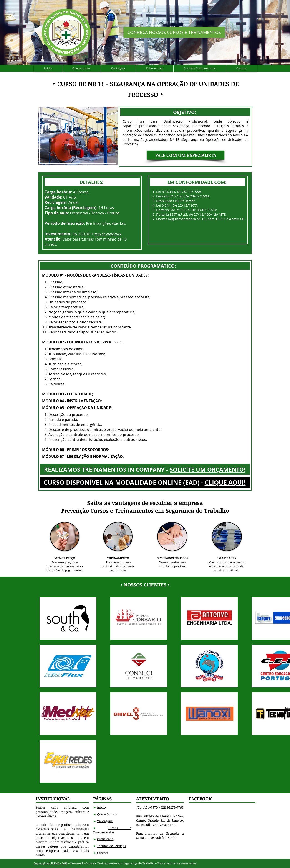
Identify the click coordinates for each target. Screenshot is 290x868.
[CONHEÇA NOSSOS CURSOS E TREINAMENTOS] (174, 32)
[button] (186, 155)
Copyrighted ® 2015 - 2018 (50, 863)
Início (101, 807)
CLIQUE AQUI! (225, 482)
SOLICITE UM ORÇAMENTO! (208, 470)
